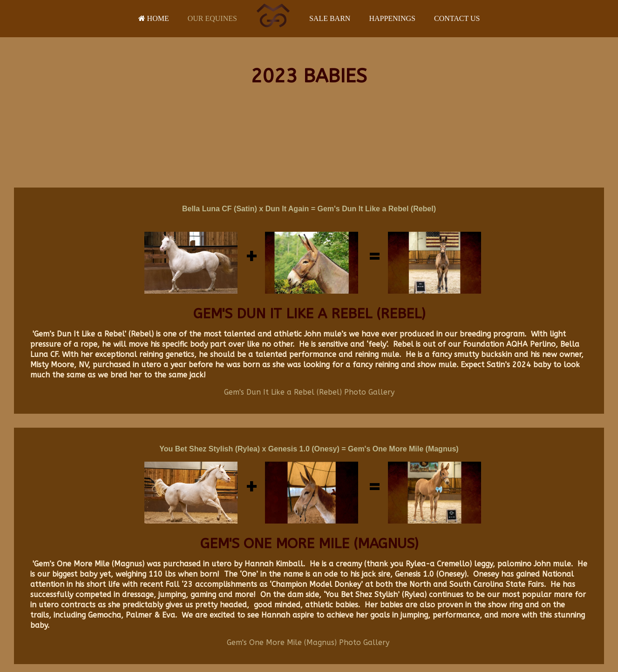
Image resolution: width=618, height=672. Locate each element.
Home (154, 18)
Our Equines (212, 18)
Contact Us (457, 18)
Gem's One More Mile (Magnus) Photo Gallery (308, 642)
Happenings (392, 18)
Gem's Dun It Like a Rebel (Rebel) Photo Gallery (309, 392)
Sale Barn (330, 18)
